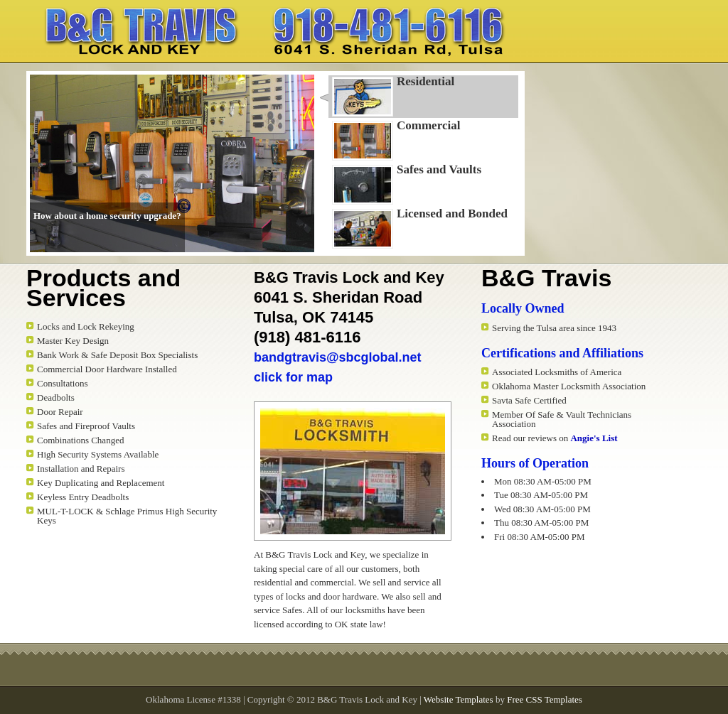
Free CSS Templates (545, 699)
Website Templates (459, 699)
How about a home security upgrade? (107, 216)
